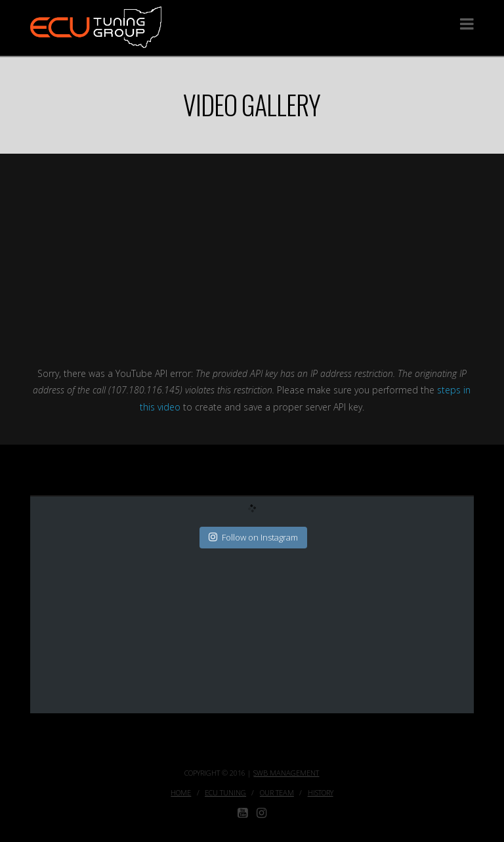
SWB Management (286, 773)
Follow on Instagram (253, 537)
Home (181, 793)
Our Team (277, 793)
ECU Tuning (225, 793)
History (321, 793)
